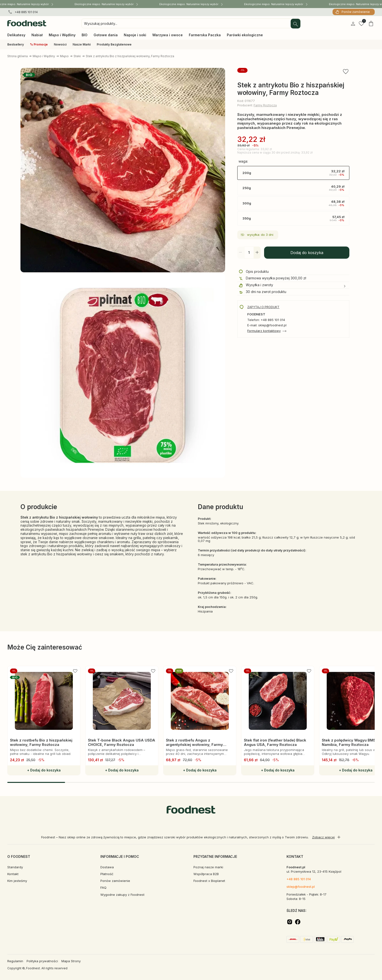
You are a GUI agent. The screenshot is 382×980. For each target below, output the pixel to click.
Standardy (15, 867)
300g (293, 203)
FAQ (103, 888)
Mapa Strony (71, 961)
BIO (85, 35)
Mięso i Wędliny (62, 35)
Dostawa (107, 867)
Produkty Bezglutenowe (114, 44)
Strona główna (18, 56)
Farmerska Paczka (205, 35)
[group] (44, 721)
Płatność (107, 874)
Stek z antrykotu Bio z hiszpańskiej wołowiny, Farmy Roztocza (130, 56)
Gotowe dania (106, 35)
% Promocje (39, 44)
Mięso (64, 56)
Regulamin (15, 961)
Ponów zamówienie (356, 12)
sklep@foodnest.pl (301, 887)
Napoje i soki (135, 35)
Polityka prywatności (42, 961)
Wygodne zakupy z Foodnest (122, 895)
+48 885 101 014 (26, 12)
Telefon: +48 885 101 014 (266, 320)
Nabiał (37, 35)
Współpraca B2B (206, 874)
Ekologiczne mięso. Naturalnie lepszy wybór (107, 4)
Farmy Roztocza (265, 105)
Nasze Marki (82, 44)
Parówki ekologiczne (245, 35)
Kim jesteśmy (17, 881)
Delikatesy (16, 35)
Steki (77, 56)
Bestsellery (16, 44)
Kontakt (13, 874)
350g (293, 219)
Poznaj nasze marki (208, 867)
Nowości (60, 44)
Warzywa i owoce (167, 35)
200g (293, 173)
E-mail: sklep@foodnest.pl (267, 325)
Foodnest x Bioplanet (209, 881)
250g (293, 188)
